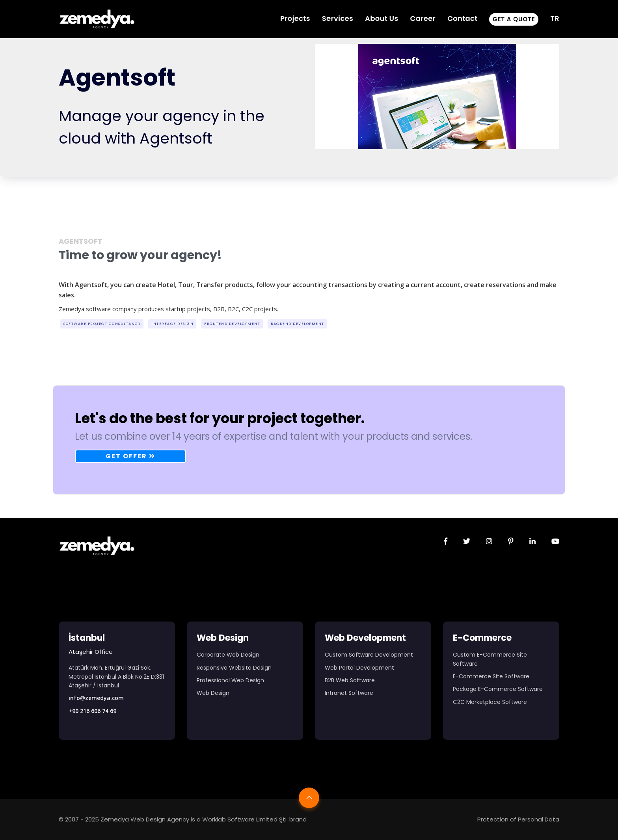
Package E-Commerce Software (498, 689)
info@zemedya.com (96, 698)
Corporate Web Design (228, 655)
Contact (462, 18)
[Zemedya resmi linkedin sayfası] (532, 542)
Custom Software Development (369, 655)
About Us (382, 18)
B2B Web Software (350, 680)
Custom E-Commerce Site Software (490, 659)
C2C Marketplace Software (490, 702)
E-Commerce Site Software (491, 676)
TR (555, 18)
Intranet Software (349, 693)
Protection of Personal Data (518, 819)
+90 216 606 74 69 (92, 711)
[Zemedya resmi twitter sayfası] (467, 542)
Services (338, 18)
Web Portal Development (359, 668)
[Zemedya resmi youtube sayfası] (555, 542)
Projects (295, 18)
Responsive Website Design (234, 668)
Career (423, 18)
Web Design (213, 693)
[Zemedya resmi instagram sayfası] (489, 542)
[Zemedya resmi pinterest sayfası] (511, 542)
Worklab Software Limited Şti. (245, 819)
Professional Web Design (230, 680)
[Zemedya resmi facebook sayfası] (446, 542)
